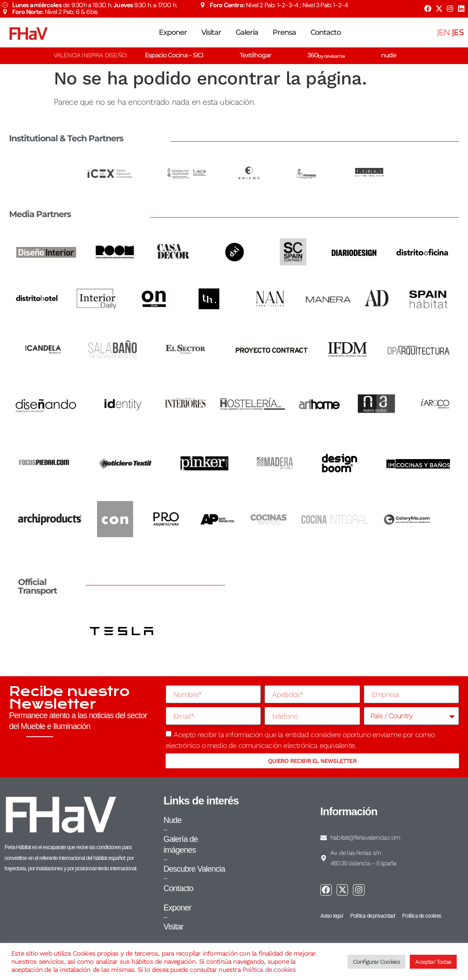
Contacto (326, 32)
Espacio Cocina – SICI (174, 55)
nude (389, 55)
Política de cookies (269, 970)
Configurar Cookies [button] (377, 962)
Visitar (211, 32)
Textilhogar (255, 55)
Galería (247, 32)
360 (326, 55)
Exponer (173, 32)
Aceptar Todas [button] (433, 962)
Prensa (284, 32)
